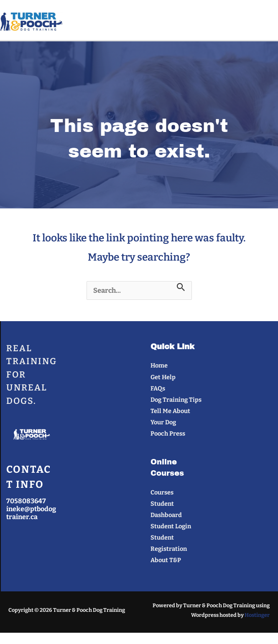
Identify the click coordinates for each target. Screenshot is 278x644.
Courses (162, 492)
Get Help (163, 377)
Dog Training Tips (176, 400)
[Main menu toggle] (268, 22)
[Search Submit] (181, 287)
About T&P (166, 560)
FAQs (158, 388)
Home (159, 365)
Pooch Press (168, 434)
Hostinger (257, 615)
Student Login (171, 526)
